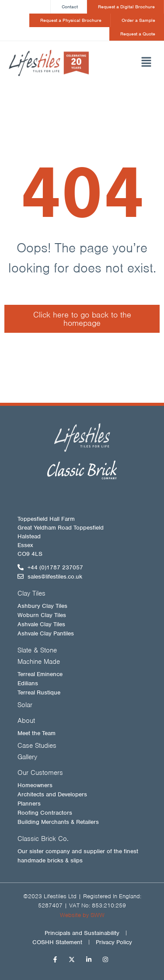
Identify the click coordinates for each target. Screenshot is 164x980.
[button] (137, 63)
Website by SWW (82, 915)
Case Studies (37, 746)
